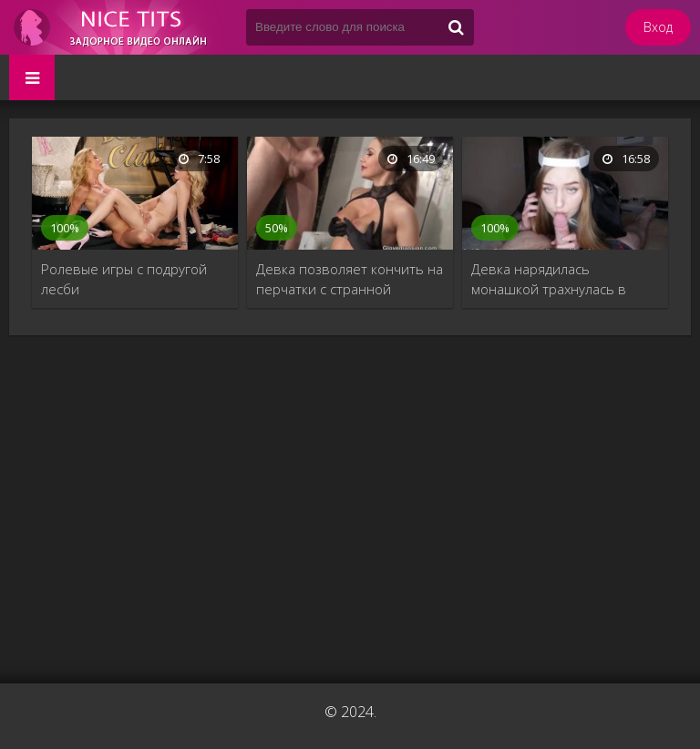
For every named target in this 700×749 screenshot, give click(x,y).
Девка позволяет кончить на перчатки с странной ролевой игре (350, 279)
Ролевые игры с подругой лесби (124, 279)
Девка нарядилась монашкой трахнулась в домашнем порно (549, 279)
